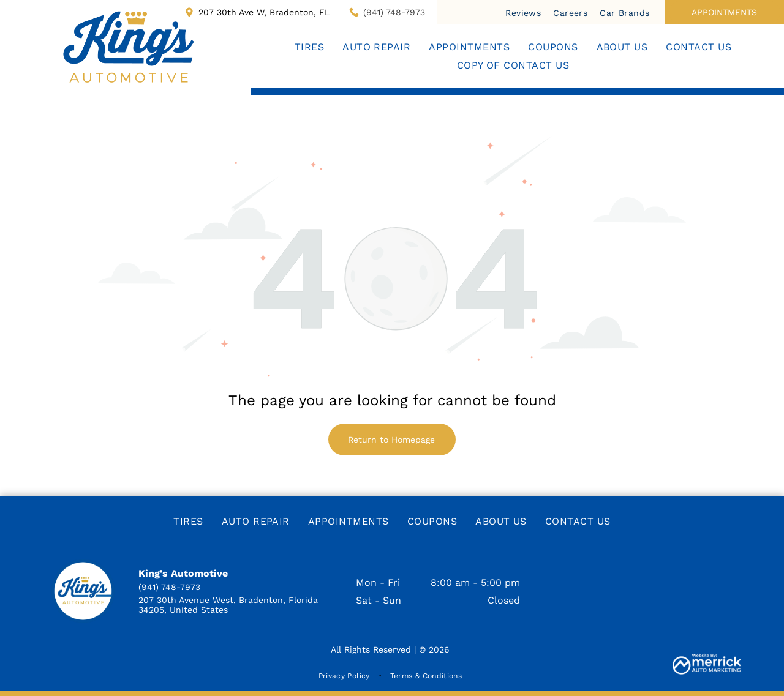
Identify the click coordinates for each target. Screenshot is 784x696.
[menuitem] (523, 12)
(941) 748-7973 (394, 12)
